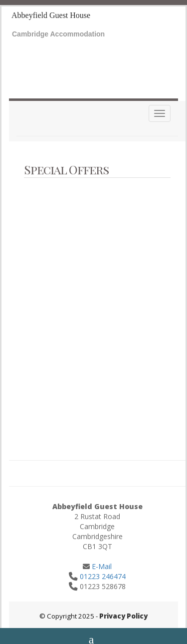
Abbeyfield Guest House (51, 15)
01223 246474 (103, 576)
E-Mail (101, 566)
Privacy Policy (123, 616)
